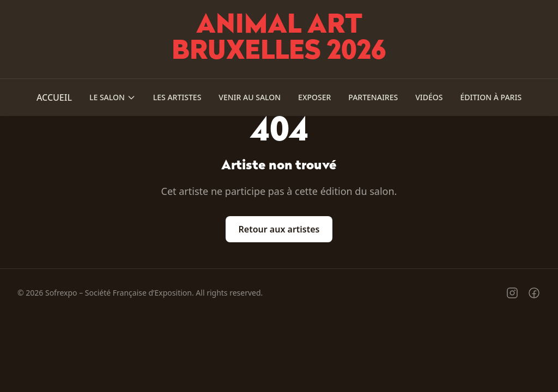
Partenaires (373, 97)
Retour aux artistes (279, 229)
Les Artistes (177, 97)
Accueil (54, 97)
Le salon (113, 97)
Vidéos (429, 97)
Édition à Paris (491, 97)
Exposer (314, 97)
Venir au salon (250, 97)
